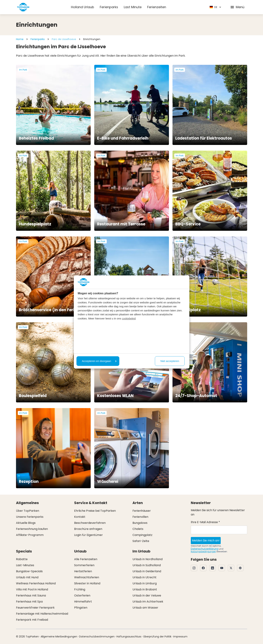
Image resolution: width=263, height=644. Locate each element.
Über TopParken (28, 511)
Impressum (180, 637)
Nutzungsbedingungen (203, 552)
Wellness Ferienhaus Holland (36, 583)
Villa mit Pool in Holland (32, 589)
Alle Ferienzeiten (86, 559)
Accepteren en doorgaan (99, 361)
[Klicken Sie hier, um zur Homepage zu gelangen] (23, 7)
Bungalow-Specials (29, 571)
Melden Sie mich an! (206, 540)
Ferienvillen (140, 517)
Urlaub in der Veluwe (147, 595)
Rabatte (22, 559)
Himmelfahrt (83, 602)
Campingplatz (142, 535)
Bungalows (140, 523)
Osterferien (82, 595)
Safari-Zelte (141, 541)
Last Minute (133, 7)
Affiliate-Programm (30, 535)
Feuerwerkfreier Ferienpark (35, 608)
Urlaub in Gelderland (147, 571)
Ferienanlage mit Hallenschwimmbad (42, 614)
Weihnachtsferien (87, 577)
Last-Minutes (25, 565)
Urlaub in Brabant (145, 589)
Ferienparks (109, 7)
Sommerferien (84, 565)
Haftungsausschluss (129, 637)
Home (20, 39)
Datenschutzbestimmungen (97, 637)
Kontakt (80, 517)
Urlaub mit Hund (27, 577)
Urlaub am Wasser (145, 608)
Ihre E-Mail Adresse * (205, 522)
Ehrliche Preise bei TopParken (95, 511)
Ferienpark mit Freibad (32, 620)
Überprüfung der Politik (157, 637)
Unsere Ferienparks (30, 517)
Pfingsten (81, 608)
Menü (237, 7)
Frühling (80, 589)
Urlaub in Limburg (145, 583)
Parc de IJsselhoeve (64, 39)
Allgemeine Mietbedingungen (59, 637)
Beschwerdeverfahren (90, 523)
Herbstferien (83, 571)
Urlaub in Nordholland (148, 559)
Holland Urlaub (83, 7)
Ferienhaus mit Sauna (31, 595)
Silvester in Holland (87, 583)
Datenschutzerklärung (205, 549)
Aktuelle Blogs (26, 523)
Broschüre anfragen (88, 529)
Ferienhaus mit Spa (29, 602)
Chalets (138, 529)
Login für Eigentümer (88, 535)
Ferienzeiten (157, 7)
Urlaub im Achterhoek (148, 602)
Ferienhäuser (142, 511)
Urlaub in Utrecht (144, 577)
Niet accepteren (170, 361)
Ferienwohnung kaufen (32, 529)
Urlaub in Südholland (147, 565)
